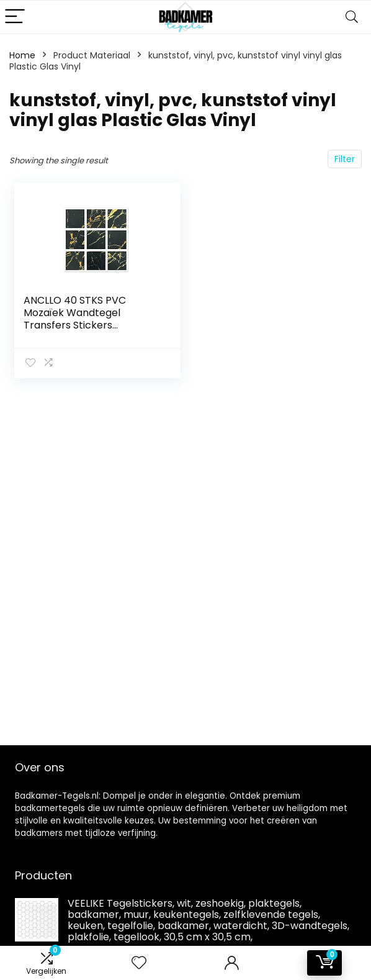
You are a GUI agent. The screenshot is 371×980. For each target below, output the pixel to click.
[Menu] (15, 17)
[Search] (352, 17)
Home (22, 55)
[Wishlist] (139, 963)
